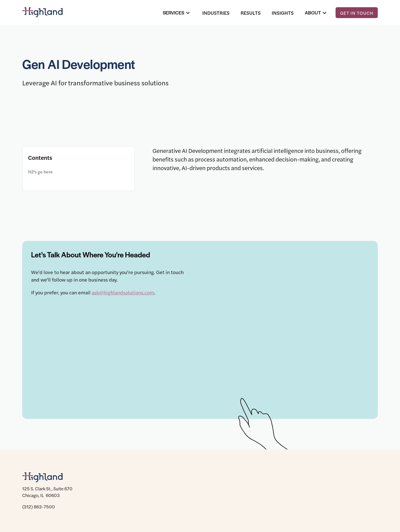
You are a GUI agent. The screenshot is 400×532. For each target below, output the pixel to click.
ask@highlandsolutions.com (123, 292)
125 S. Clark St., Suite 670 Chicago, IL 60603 (47, 492)
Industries (216, 13)
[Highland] (47, 13)
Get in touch (357, 13)
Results (251, 13)
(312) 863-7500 (39, 507)
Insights (283, 13)
